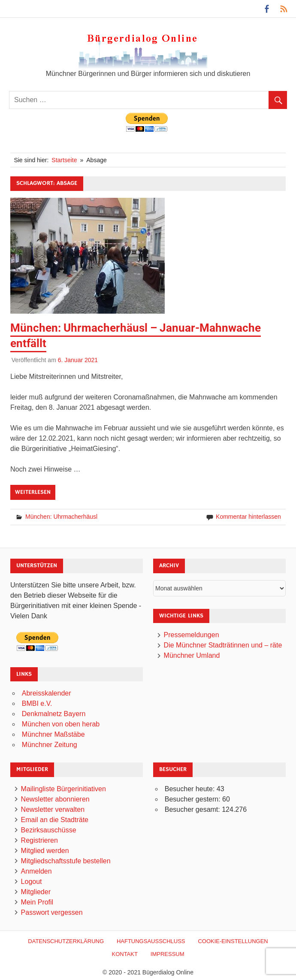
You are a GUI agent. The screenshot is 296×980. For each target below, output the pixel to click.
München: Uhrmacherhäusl (61, 517)
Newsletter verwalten (53, 809)
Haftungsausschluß (151, 941)
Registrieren (39, 840)
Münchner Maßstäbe (53, 734)
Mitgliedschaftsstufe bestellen (66, 861)
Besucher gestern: (193, 799)
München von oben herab (61, 724)
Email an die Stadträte (55, 820)
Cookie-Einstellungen (233, 941)
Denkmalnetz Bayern (54, 714)
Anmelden (36, 871)
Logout (32, 882)
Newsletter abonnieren (55, 799)
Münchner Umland (192, 655)
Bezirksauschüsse (49, 830)
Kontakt (124, 954)
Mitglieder (36, 892)
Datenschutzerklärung (66, 941)
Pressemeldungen (192, 635)
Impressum (168, 954)
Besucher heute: (191, 789)
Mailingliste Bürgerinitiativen (63, 789)
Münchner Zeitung (50, 745)
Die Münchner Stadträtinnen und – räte (223, 645)
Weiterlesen (33, 492)
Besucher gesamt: (193, 809)
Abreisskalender (47, 693)
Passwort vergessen (52, 912)
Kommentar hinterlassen (248, 517)
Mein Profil (37, 902)
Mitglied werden (45, 851)
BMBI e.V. (37, 703)
